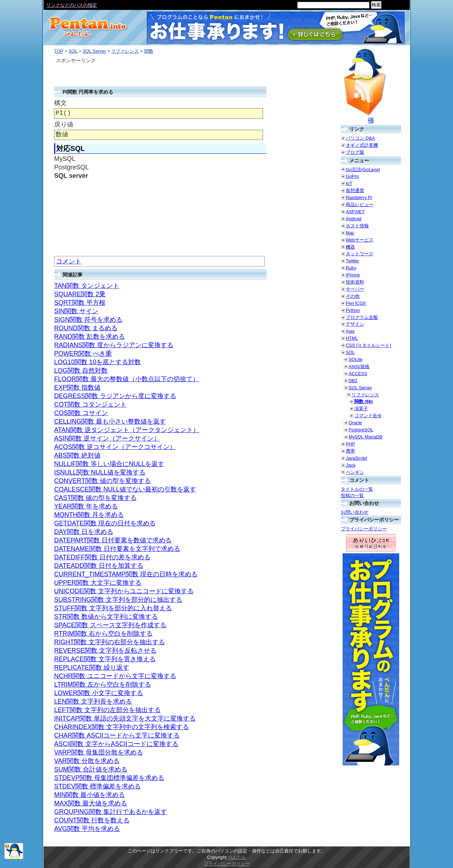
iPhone (353, 275)
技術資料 (355, 282)
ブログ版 (355, 152)
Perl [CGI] (356, 303)
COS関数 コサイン (81, 413)
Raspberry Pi (359, 197)
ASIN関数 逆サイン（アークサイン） (107, 438)
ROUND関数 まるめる (86, 328)
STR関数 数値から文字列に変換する (106, 617)
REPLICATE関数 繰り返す (92, 668)
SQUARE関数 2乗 (80, 294)
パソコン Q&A (360, 138)
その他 (353, 296)
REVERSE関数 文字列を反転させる (105, 651)
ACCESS (358, 374)
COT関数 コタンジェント (90, 404)
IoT (349, 183)
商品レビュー (360, 205)
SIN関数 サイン (76, 311)
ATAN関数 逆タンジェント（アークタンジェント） (127, 430)
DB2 (353, 381)
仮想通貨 (355, 190)
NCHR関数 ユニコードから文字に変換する (115, 676)
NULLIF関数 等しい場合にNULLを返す (109, 464)
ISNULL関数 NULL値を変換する (100, 472)
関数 (149, 51)
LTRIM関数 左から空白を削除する (103, 685)
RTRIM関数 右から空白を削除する (103, 634)
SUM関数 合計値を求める (91, 769)
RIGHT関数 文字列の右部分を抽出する (110, 642)
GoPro (352, 176)
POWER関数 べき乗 (83, 354)
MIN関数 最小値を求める (90, 795)
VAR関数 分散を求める (87, 761)
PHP (350, 444)
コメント (69, 261)
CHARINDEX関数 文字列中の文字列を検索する (122, 727)
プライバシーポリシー (364, 529)
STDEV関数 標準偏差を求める (98, 786)
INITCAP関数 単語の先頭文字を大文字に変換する (125, 718)
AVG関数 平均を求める (87, 829)
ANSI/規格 (359, 366)
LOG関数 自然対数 (81, 371)
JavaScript (356, 458)
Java (351, 465)
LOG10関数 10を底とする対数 (98, 362)
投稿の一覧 (352, 496)
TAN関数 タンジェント (87, 286)
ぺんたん (237, 857)
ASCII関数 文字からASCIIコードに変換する (116, 744)
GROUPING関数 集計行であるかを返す (111, 812)
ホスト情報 (357, 226)
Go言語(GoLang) (363, 170)
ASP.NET (355, 212)
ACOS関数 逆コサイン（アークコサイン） (115, 447)
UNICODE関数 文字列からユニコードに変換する (124, 591)
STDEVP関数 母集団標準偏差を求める (109, 778)
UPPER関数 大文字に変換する (98, 583)
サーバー (355, 289)
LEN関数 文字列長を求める (93, 701)
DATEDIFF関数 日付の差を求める (102, 557)
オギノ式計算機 (362, 145)
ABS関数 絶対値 (77, 455)
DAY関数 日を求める (84, 532)
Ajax (350, 331)
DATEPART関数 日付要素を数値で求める (113, 540)
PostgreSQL (361, 430)
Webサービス (360, 240)
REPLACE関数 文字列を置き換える (105, 659)
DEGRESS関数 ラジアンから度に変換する (115, 396)
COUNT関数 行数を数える (92, 820)
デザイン (355, 324)
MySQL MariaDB (366, 437)
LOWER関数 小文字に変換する (99, 693)
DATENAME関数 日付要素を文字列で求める (117, 549)
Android (354, 219)
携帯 (350, 451)
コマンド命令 (368, 416)
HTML (352, 338)
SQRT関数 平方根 (80, 303)
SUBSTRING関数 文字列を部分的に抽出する (118, 600)
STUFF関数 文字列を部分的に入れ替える (113, 608)
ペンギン (355, 472)
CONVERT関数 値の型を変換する (102, 481)
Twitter (352, 261)
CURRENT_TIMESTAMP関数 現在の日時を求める (126, 574)
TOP (59, 51)
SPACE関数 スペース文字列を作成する (110, 625)
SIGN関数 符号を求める (88, 320)
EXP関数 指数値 (77, 388)
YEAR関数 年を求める (86, 506)
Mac (350, 233)
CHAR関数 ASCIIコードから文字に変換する (117, 735)
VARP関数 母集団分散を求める (99, 752)
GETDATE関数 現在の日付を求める (105, 523)
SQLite (355, 359)
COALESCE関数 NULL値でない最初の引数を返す (125, 489)
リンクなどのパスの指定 (72, 5)
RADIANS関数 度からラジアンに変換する (114, 345)
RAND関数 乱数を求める (90, 337)
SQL (73, 51)
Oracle (355, 423)
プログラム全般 (362, 317)
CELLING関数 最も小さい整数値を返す (110, 421)
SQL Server (94, 51)
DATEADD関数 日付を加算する (99, 566)
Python (353, 310)
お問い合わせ (355, 512)
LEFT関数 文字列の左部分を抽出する (107, 710)
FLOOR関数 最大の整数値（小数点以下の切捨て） (127, 379)
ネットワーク (360, 254)
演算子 (361, 409)
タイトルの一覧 (357, 489)
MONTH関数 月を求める (89, 515)
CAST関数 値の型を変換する (95, 498)
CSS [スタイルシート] (368, 345)
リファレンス (125, 51)
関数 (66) (363, 401)
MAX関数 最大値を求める (91, 803)
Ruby (351, 268)
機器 (350, 247)
